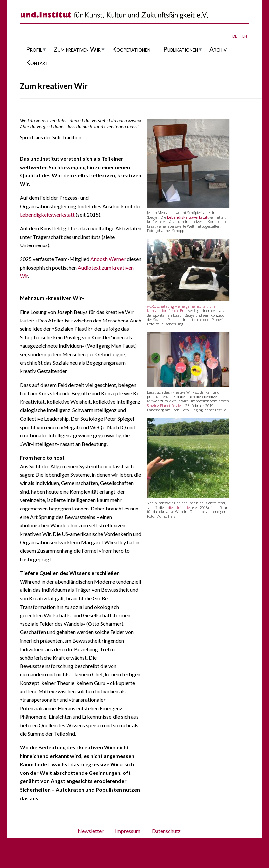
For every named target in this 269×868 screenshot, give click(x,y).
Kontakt (37, 63)
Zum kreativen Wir (77, 49)
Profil (34, 49)
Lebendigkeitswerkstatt (47, 215)
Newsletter (91, 831)
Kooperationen (131, 49)
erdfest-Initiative (178, 507)
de (235, 36)
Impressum (128, 831)
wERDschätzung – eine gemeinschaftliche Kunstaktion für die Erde (181, 308)
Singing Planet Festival (165, 406)
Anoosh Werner (108, 259)
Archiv (218, 49)
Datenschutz (166, 831)
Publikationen (181, 49)
